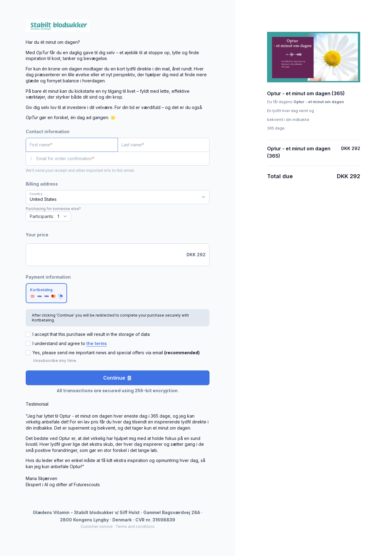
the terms (97, 343)
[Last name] (164, 145)
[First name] (72, 145)
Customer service (97, 526)
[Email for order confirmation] (123, 159)
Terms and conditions (135, 526)
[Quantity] (48, 216)
